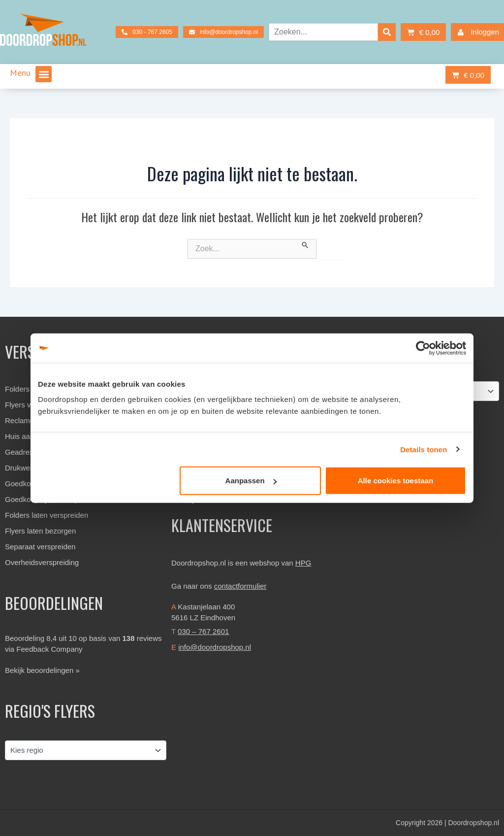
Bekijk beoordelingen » (42, 670)
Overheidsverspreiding (42, 562)
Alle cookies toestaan (395, 481)
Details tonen (424, 449)
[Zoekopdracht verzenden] (305, 244)
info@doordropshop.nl (215, 647)
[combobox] (323, 32)
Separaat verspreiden (40, 547)
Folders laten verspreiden (47, 515)
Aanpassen (251, 481)
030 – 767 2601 (203, 631)
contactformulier (240, 586)
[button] (44, 74)
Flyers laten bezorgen (40, 531)
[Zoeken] (387, 32)
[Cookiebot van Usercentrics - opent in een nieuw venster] (423, 348)
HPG (303, 563)
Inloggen (476, 32)
